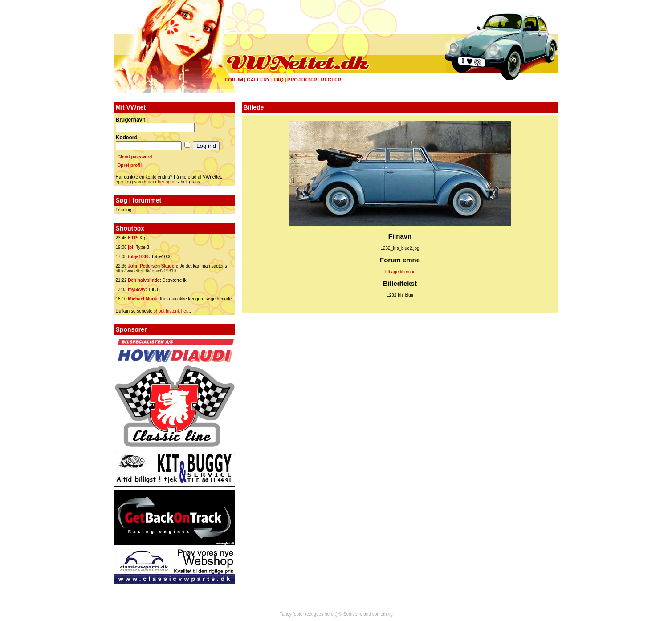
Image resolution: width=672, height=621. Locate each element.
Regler (331, 80)
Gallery (258, 80)
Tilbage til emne (400, 272)
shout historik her (171, 311)
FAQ (279, 80)
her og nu (167, 182)
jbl (130, 247)
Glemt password (135, 157)
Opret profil (130, 165)
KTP (132, 238)
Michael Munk (143, 299)
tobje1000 (138, 257)
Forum (234, 80)
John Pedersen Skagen (152, 266)
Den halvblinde (144, 280)
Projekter (302, 80)
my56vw (136, 290)
